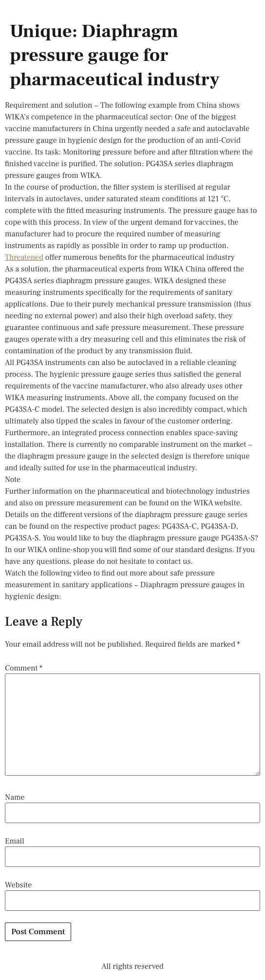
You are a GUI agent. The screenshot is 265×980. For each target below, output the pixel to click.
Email (15, 841)
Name (15, 797)
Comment (24, 668)
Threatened (24, 257)
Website (18, 885)
